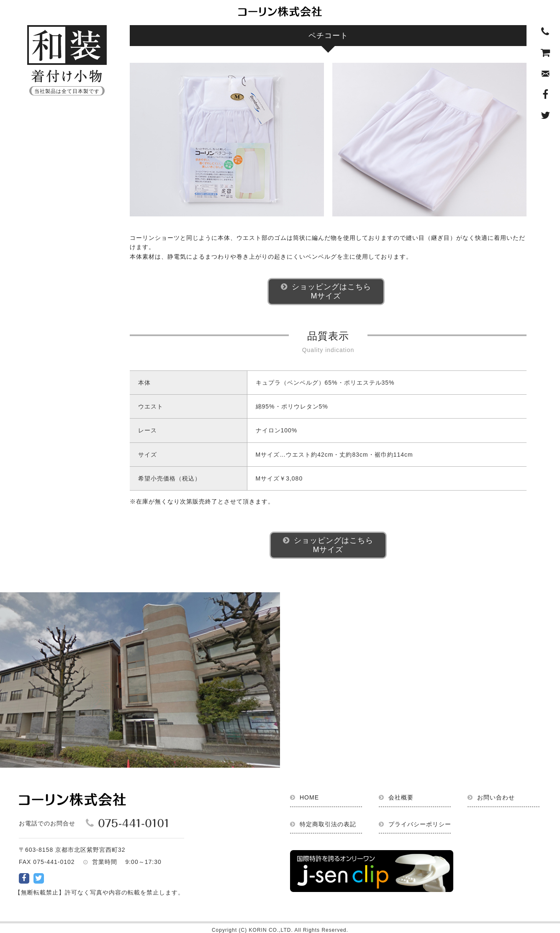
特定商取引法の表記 (328, 824)
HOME (309, 797)
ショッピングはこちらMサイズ (331, 291)
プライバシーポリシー (420, 824)
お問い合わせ (496, 797)
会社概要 (401, 797)
